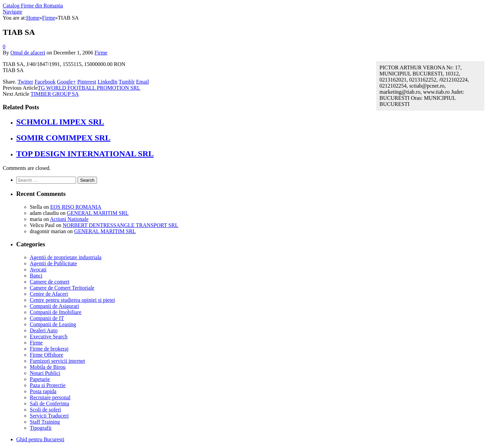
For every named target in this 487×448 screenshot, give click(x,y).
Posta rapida (43, 391)
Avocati (38, 270)
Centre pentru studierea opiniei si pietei (72, 300)
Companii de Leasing (53, 324)
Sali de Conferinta (49, 404)
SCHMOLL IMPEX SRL (60, 122)
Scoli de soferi (45, 410)
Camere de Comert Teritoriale (62, 288)
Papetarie (40, 379)
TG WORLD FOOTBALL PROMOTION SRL (89, 88)
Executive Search (49, 337)
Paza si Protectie (48, 385)
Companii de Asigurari (54, 306)
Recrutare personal (50, 397)
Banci (36, 276)
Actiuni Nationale (69, 219)
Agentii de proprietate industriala (66, 257)
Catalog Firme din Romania (33, 6)
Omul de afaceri (28, 53)
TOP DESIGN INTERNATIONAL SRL (85, 154)
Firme (101, 53)
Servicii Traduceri (49, 416)
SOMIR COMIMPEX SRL (63, 138)
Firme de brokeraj (49, 349)
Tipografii (41, 428)
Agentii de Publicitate (53, 263)
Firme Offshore (47, 355)
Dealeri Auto (44, 330)
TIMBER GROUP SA (55, 94)
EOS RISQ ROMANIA (76, 207)
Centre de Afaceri (49, 294)
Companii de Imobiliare (56, 312)
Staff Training (45, 422)
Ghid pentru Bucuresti (40, 439)
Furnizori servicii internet (57, 361)
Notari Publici (45, 373)
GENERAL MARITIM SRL (98, 213)
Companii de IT (47, 318)
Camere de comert (50, 282)
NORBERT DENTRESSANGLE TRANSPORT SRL (120, 225)
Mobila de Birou (48, 367)
